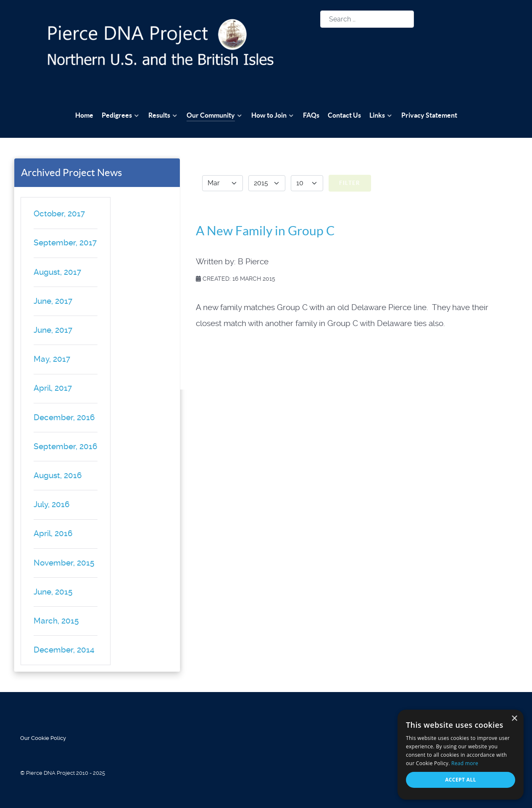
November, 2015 (64, 563)
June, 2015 (53, 592)
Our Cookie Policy (43, 738)
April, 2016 (53, 533)
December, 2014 (64, 650)
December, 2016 (64, 417)
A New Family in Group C (265, 231)
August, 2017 (57, 272)
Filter (350, 183)
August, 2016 (58, 475)
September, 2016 (66, 446)
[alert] (461, 755)
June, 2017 (53, 301)
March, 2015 (56, 621)
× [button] (514, 719)
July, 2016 (52, 504)
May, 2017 (52, 359)
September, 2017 (65, 243)
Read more (465, 763)
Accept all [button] (461, 780)
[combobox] (367, 19)
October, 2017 (59, 214)
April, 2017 (53, 388)
